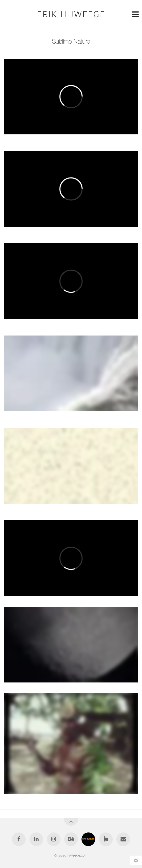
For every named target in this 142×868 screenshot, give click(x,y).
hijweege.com (78, 855)
